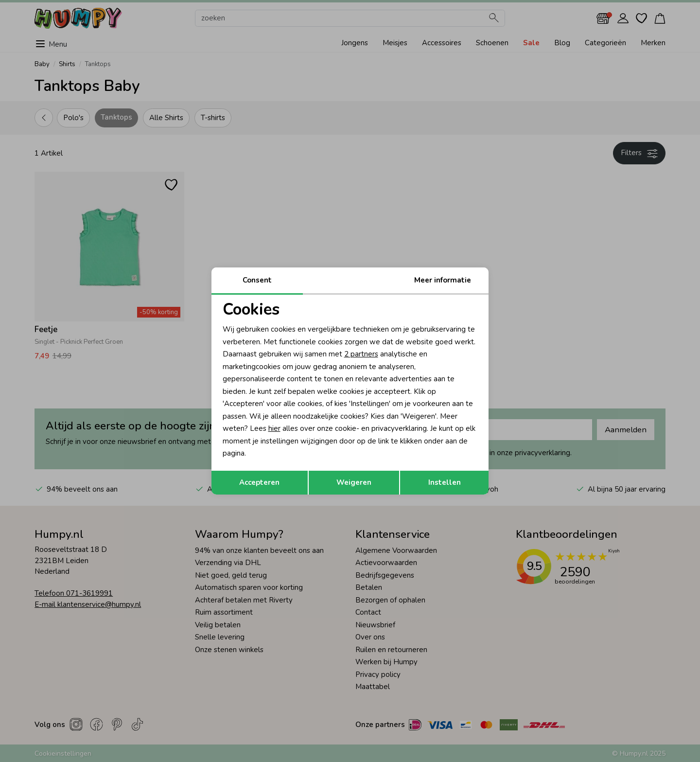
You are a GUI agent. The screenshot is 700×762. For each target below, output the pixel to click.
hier (274, 428)
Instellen (445, 482)
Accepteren (259, 482)
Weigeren (354, 482)
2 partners (361, 354)
